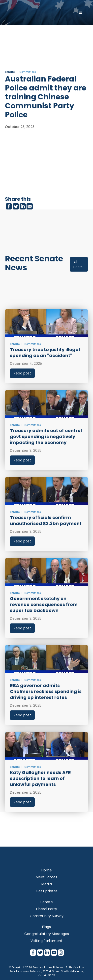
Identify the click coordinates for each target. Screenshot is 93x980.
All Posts (78, 264)
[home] (26, 12)
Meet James (46, 877)
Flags (46, 927)
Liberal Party (47, 909)
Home (47, 870)
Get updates (47, 891)
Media (47, 884)
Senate (10, 72)
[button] (81, 12)
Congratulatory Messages (47, 934)
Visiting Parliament (46, 941)
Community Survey (47, 916)
